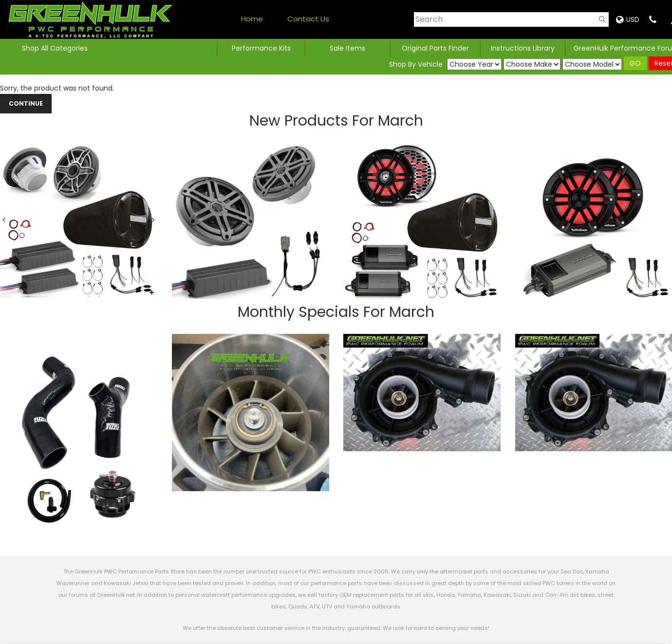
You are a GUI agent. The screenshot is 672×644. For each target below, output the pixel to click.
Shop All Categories (55, 48)
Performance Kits (261, 48)
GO (635, 63)
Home (252, 19)
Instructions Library (523, 48)
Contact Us (308, 19)
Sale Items (347, 48)
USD (628, 19)
